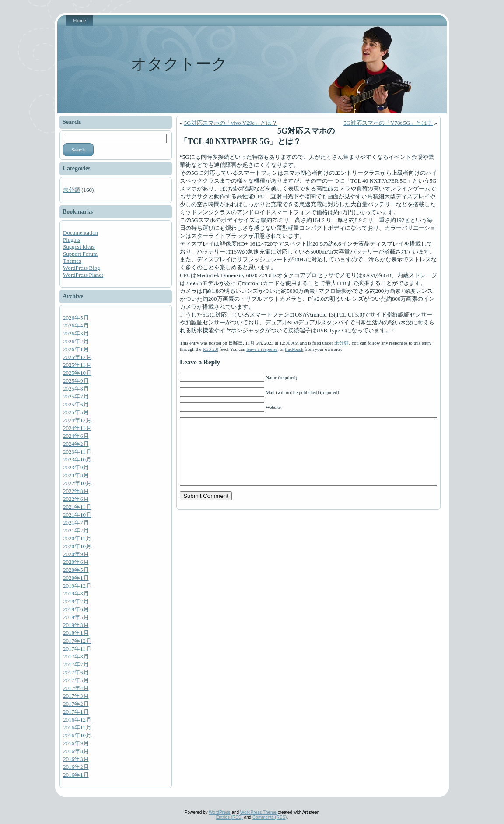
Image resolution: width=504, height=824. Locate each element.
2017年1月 (76, 712)
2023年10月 (77, 460)
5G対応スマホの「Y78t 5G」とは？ (388, 123)
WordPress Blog (82, 268)
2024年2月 (76, 444)
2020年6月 (76, 562)
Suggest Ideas (79, 247)
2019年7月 (76, 601)
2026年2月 (76, 341)
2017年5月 (76, 680)
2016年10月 (77, 735)
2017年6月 (76, 672)
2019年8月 (76, 593)
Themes (72, 261)
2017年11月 (77, 649)
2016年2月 (76, 767)
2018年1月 (76, 633)
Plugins (72, 240)
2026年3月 (76, 333)
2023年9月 (76, 467)
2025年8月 (76, 389)
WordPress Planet (83, 275)
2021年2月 (76, 530)
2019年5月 (76, 617)
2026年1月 (76, 349)
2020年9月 (76, 554)
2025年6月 (76, 404)
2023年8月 (76, 475)
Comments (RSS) (269, 817)
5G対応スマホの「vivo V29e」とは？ (231, 123)
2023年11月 (77, 452)
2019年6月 (76, 609)
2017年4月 (76, 688)
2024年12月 (77, 420)
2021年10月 (77, 515)
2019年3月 (76, 625)
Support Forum (80, 254)
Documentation (80, 233)
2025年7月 (76, 396)
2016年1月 (76, 775)
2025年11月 (77, 365)
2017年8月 (76, 657)
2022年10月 (77, 483)
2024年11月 (77, 428)
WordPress (219, 812)
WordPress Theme (258, 812)
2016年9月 (76, 743)
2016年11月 (77, 727)
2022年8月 (76, 491)
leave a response (262, 349)
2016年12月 (77, 720)
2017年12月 (77, 641)
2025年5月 (76, 412)
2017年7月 (76, 664)
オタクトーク (179, 64)
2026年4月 (76, 326)
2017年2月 (76, 704)
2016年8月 (76, 751)
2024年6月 (76, 436)
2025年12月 (77, 357)
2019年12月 (77, 586)
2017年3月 (76, 696)
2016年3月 (76, 759)
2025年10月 (77, 373)
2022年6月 (76, 499)
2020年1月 (76, 578)
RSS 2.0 (210, 349)
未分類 (72, 190)
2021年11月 (77, 507)
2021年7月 (76, 523)
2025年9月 (76, 381)
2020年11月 (77, 538)
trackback (294, 349)
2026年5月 (76, 318)
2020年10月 (77, 546)
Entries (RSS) (229, 817)
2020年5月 (76, 570)
